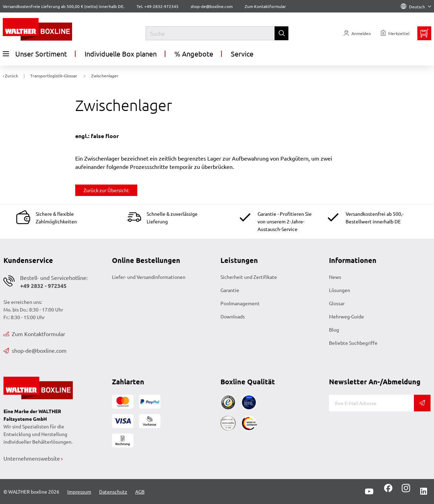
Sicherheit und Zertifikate (249, 277)
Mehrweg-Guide (346, 316)
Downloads (233, 316)
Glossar (337, 303)
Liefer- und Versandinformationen (149, 277)
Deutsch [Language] (416, 7)
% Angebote (194, 54)
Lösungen (340, 290)
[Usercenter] (357, 33)
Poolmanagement (240, 303)
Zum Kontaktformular (265, 6)
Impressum (79, 492)
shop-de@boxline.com (35, 350)
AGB (140, 492)
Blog (334, 330)
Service (242, 54)
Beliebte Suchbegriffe (353, 343)
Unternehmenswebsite (32, 458)
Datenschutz (113, 492)
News (335, 277)
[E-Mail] (371, 403)
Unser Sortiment (35, 54)
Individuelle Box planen (121, 54)
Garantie (230, 290)
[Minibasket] (424, 33)
